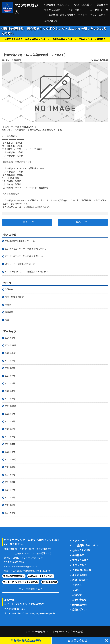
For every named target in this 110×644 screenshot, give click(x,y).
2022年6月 (10, 437)
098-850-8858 (17, 562)
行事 (7, 320)
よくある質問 (51, 15)
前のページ (27, 222)
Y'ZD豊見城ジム (27, 9)
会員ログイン (79, 610)
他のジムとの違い (83, 5)
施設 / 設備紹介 (68, 15)
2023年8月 (10, 368)
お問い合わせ (51, 21)
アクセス (83, 15)
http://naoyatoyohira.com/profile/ (41, 614)
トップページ (79, 541)
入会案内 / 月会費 (99, 10)
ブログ (93, 15)
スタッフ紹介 (75, 10)
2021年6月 (10, 498)
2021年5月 (10, 505)
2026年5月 (10, 338)
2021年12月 (11, 460)
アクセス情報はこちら (31, 589)
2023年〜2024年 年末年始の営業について (26, 256)
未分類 (8, 305)
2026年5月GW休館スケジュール (20, 241)
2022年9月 (10, 414)
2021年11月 (11, 467)
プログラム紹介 (52, 10)
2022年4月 (10, 444)
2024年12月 (11, 345)
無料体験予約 (79, 605)
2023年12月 (11, 353)
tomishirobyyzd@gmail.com (25, 567)
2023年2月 (10, 399)
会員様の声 (102, 5)
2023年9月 (10, 361)
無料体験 (9, 312)
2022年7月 (10, 429)
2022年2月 (10, 452)
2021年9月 (10, 475)
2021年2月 (10, 513)
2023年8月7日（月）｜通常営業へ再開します (26, 272)
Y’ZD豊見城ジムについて (57, 5)
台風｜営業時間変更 (14, 297)
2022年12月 (11, 406)
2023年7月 (10, 376)
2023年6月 (10, 383)
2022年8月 (10, 421)
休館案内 (17, 60)
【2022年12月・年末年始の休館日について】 (35, 55)
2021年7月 (10, 490)
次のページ (83, 222)
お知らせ (103, 15)
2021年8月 (10, 482)
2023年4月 (10, 391)
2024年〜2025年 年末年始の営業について (26, 249)
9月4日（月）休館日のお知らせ (20, 264)
